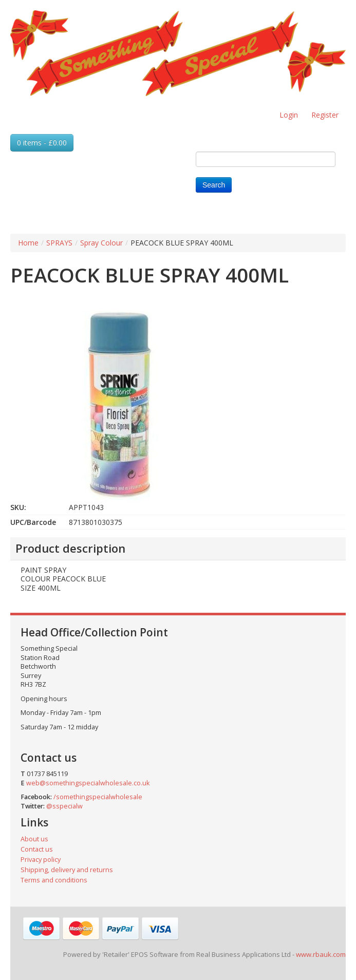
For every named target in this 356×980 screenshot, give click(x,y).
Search (214, 185)
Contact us (37, 849)
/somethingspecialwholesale (98, 797)
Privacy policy (41, 860)
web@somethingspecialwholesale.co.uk (88, 783)
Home (28, 243)
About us (34, 839)
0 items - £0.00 (42, 143)
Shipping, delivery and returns (67, 870)
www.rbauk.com (321, 954)
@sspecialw (64, 806)
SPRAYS (59, 243)
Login (289, 115)
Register (325, 115)
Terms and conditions (54, 880)
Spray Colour (101, 243)
